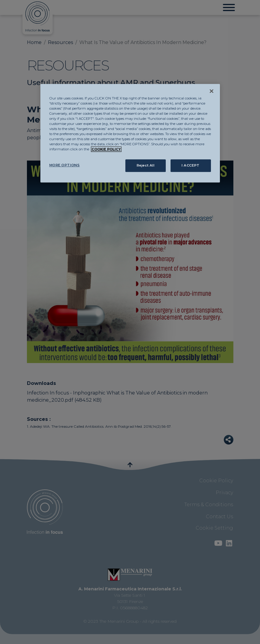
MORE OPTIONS (65, 165)
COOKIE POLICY (106, 149)
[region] (130, 133)
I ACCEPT (191, 165)
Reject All (146, 165)
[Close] (212, 91)
